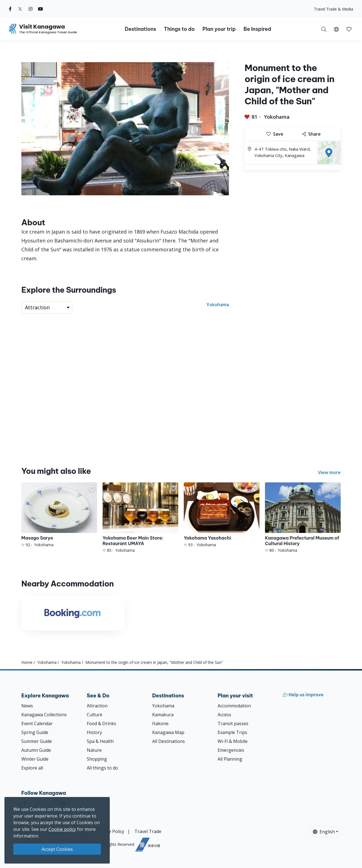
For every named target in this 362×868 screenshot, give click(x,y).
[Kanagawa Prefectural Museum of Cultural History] (303, 518)
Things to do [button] (179, 29)
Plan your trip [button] (219, 29)
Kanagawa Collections (44, 715)
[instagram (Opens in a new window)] (30, 9)
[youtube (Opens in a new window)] (40, 9)
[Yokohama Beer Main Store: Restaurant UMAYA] (140, 518)
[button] (336, 29)
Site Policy (114, 831)
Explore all (32, 768)
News (27, 706)
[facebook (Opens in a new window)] (10, 9)
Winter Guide (35, 759)
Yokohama (277, 117)
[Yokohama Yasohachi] (222, 515)
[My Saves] (349, 29)
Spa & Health (100, 741)
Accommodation (234, 706)
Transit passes (233, 723)
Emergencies (231, 750)
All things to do (102, 768)
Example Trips (232, 732)
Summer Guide (37, 741)
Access (224, 715)
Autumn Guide (36, 750)
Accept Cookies (57, 849)
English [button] (324, 832)
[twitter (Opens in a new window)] (20, 9)
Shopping (97, 759)
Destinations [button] (140, 29)
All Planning (230, 759)
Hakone (160, 723)
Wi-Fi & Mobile (233, 741)
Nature (94, 750)
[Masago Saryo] (59, 515)
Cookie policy (62, 829)
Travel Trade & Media (334, 9)
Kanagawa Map (168, 732)
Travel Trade (148, 831)
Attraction (97, 706)
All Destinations (169, 741)
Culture (95, 715)
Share (311, 134)
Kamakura (163, 715)
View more (329, 472)
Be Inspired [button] (257, 29)
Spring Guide (35, 732)
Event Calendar (37, 723)
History (94, 732)
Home (27, 662)
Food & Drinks (101, 723)
